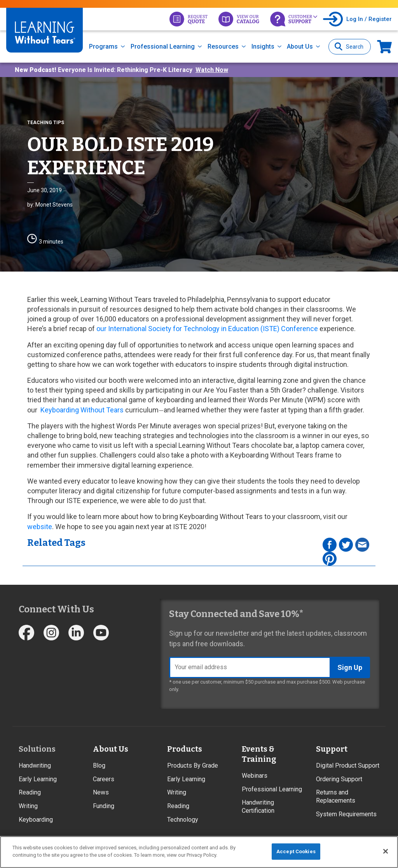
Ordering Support (339, 779)
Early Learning (38, 779)
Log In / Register (369, 19)
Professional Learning (163, 46)
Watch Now (212, 70)
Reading (30, 792)
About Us (300, 46)
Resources (223, 46)
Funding (104, 806)
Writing (28, 806)
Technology (183, 820)
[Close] (386, 851)
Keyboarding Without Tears (81, 410)
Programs (103, 46)
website (40, 527)
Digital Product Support (348, 765)
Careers (104, 779)
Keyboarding (36, 820)
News (101, 792)
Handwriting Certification (258, 807)
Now (384, 46)
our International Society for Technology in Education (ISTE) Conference (207, 329)
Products (185, 749)
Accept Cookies (296, 851)
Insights (263, 46)
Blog (99, 765)
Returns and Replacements (336, 796)
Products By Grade (193, 765)
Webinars (255, 776)
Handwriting (35, 765)
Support (332, 749)
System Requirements (346, 814)
